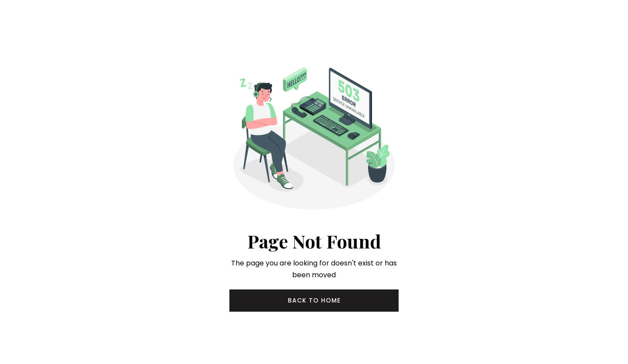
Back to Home (314, 300)
